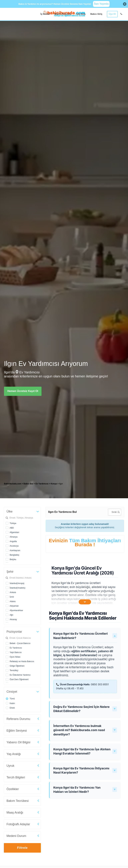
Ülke (9, 511)
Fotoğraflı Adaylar (18, 824)
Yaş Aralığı (14, 754)
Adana (13, 601)
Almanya (14, 537)
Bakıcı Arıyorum (63, 14)
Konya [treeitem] (54, 484)
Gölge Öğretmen (17, 666)
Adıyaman (14, 606)
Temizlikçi (14, 670)
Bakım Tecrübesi (18, 801)
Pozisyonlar (14, 632)
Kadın (12, 703)
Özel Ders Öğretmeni (19, 679)
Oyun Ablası (15, 657)
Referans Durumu (18, 719)
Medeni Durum (16, 836)
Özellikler (13, 789)
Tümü (12, 699)
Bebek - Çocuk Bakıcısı (20, 643)
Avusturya (14, 546)
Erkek (12, 708)
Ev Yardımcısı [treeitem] (42, 484)
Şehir (10, 572)
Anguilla (13, 541)
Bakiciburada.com (13, 484)
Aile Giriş (81, 14)
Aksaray (13, 619)
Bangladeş (14, 555)
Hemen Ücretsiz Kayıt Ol (23, 391)
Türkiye (13, 523)
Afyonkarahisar (16, 610)
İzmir (12, 597)
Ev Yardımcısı (16, 648)
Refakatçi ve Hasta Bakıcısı (22, 661)
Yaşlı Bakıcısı (16, 652)
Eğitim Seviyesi (17, 731)
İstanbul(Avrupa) (17, 583)
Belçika (13, 559)
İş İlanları (45, 14)
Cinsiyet (12, 692)
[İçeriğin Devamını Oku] (85, 602)
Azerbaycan (15, 550)
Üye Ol (112, 14)
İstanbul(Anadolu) (17, 588)
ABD (12, 528)
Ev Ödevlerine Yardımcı (20, 675)
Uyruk (10, 766)
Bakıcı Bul (28, 484)
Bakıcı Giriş (96, 14)
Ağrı (11, 615)
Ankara (13, 592)
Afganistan (14, 532)
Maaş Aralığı (15, 813)
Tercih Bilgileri (16, 777)
